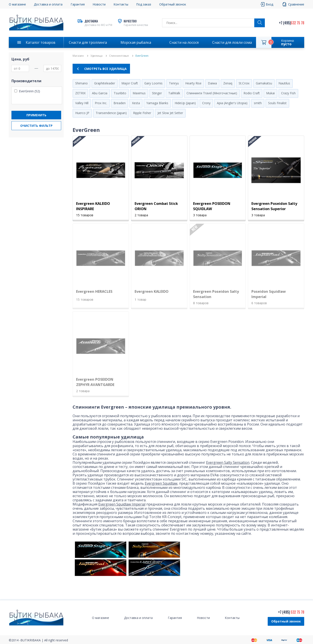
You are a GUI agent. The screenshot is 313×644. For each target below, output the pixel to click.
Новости (99, 4)
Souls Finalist (277, 103)
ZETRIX (80, 93)
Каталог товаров (41, 42)
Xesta (136, 103)
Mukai (270, 93)
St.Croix (244, 83)
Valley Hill (82, 103)
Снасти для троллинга (88, 42)
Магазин (78, 56)
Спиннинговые (119, 56)
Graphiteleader (105, 83)
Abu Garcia (100, 93)
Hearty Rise (193, 83)
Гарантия (78, 4)
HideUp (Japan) (185, 103)
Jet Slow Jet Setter (170, 113)
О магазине (17, 4)
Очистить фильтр (36, 126)
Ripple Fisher (142, 113)
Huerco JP (82, 113)
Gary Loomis (153, 83)
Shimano (81, 83)
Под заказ (144, 4)
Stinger (157, 93)
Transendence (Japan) (111, 113)
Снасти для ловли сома (232, 42)
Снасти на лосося (184, 42)
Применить (36, 115)
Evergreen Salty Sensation (228, 462)
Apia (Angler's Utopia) (232, 103)
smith (258, 103)
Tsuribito (120, 93)
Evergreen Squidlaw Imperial (122, 504)
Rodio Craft (252, 93)
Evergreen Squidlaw (161, 483)
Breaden (120, 103)
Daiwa (212, 83)
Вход (269, 4)
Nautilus (284, 83)
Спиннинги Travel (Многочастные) (212, 93)
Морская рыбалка (136, 42)
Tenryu (174, 83)
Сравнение (296, 4)
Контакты (121, 4)
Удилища (96, 56)
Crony (206, 103)
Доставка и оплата (48, 4)
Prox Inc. (101, 103)
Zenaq (228, 83)
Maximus (139, 93)
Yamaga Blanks (157, 103)
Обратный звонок (173, 4)
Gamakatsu (264, 83)
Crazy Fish (288, 93)
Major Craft (130, 83)
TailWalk (174, 93)
